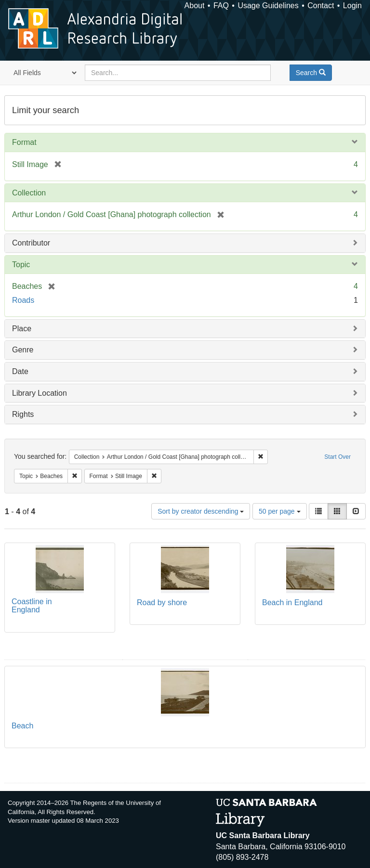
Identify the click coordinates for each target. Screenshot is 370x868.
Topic (21, 265)
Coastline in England (32, 606)
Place (22, 329)
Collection (29, 193)
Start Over (337, 457)
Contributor (31, 243)
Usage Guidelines (268, 6)
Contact (321, 6)
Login (352, 6)
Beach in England (292, 602)
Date (20, 371)
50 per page (280, 511)
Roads (23, 300)
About (195, 6)
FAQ (221, 6)
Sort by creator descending (201, 511)
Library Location (40, 393)
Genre (23, 350)
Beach (22, 726)
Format (24, 142)
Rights (23, 414)
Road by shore (162, 602)
